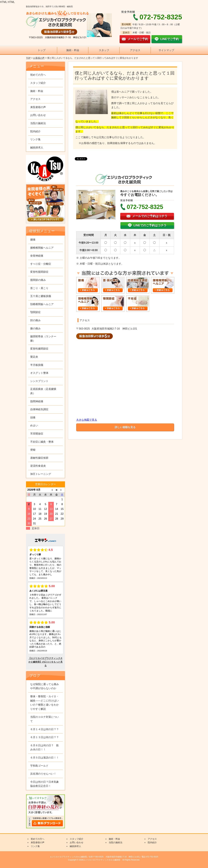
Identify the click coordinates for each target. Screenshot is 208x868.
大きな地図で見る (87, 420)
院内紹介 (35, 131)
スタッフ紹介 (38, 83)
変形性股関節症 (39, 272)
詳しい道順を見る (125, 427)
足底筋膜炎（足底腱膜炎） (43, 391)
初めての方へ (38, 75)
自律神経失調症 (39, 409)
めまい (34, 425)
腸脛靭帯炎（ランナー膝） (43, 339)
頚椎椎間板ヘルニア (42, 304)
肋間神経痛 (37, 401)
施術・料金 (73, 50)
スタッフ (104, 50)
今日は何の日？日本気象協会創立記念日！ (45, 784)
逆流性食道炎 (38, 466)
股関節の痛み (38, 280)
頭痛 (33, 417)
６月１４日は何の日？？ (45, 729)
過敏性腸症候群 (39, 458)
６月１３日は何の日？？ (45, 737)
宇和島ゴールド (39, 766)
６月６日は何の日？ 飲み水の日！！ (45, 747)
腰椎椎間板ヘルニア (42, 248)
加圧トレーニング (41, 474)
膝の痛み (35, 328)
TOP (28, 58)
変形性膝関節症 (39, 349)
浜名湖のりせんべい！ (43, 774)
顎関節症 (35, 312)
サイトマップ (166, 50)
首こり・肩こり (39, 288)
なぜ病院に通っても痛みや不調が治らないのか (45, 686)
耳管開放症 (37, 434)
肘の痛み (35, 320)
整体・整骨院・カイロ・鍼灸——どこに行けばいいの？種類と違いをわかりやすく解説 (45, 703)
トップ (42, 50)
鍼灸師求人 (37, 148)
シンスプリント (39, 381)
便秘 (33, 450)
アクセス (135, 50)
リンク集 (35, 139)
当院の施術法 (38, 123)
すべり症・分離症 (41, 264)
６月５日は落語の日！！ (45, 758)
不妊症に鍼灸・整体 (42, 442)
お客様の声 (39, 58)
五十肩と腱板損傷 (41, 296)
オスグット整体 (39, 373)
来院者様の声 (38, 107)
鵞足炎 (34, 357)
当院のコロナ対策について (45, 719)
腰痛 (33, 240)
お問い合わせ (38, 115)
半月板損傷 (37, 365)
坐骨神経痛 (37, 256)
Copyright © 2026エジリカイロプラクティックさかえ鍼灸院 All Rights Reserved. (104, 860)
